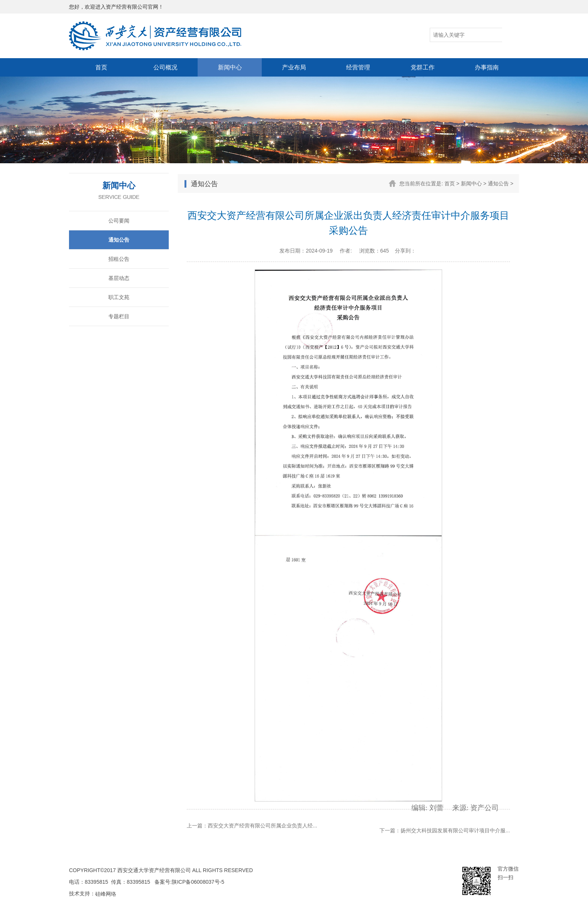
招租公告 (119, 259)
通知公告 (119, 240)
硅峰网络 (106, 894)
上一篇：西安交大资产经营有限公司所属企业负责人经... (252, 826)
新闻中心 (230, 67)
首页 (101, 67)
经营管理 (358, 67)
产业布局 (294, 67)
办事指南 (487, 67)
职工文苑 (119, 297)
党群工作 (423, 67)
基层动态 (119, 278)
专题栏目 (119, 316)
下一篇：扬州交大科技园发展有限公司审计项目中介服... (445, 830)
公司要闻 (119, 221)
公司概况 (165, 67)
